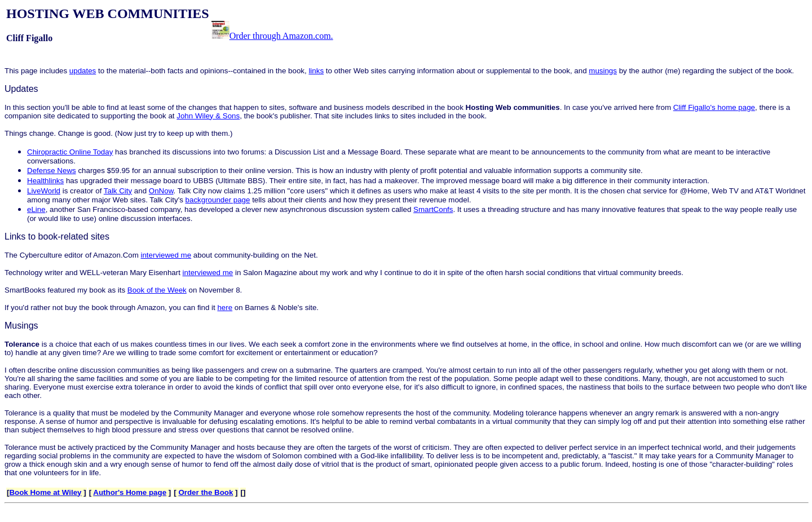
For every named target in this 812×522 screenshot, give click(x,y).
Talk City (118, 191)
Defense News (52, 171)
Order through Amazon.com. (281, 36)
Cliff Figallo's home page (714, 107)
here (225, 308)
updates (83, 71)
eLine (36, 209)
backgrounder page (218, 200)
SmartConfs (433, 209)
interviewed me (166, 255)
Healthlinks (45, 181)
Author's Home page (130, 492)
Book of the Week (157, 290)
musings (603, 71)
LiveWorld (44, 191)
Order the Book (206, 492)
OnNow (161, 191)
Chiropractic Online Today (70, 152)
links (316, 71)
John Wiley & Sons (208, 116)
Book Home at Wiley (45, 492)
